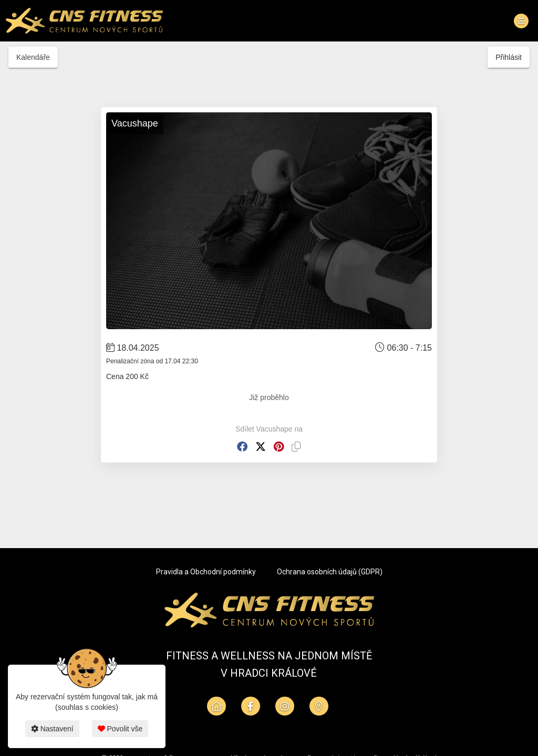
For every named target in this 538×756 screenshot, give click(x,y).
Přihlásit (509, 57)
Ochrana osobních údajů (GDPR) (330, 572)
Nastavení (52, 729)
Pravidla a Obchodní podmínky (206, 572)
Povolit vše (120, 729)
